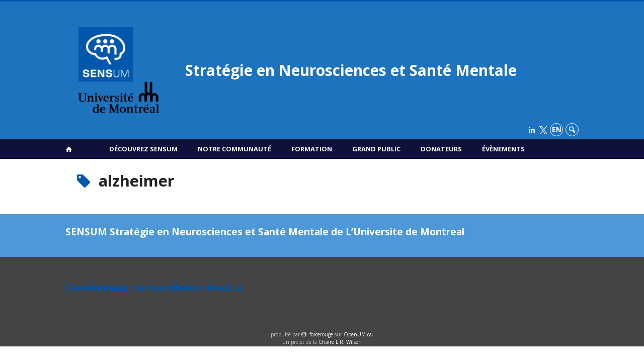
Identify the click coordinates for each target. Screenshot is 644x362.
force (321, 334)
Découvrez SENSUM (143, 149)
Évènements (503, 149)
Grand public (376, 149)
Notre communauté (234, 149)
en (557, 129)
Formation (312, 149)
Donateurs (441, 149)
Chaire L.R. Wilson (340, 342)
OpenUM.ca (358, 334)
